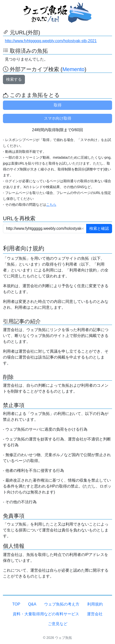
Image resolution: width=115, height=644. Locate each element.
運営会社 (95, 614)
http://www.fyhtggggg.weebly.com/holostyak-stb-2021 (51, 41)
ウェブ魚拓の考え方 (62, 604)
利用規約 (95, 604)
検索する (14, 79)
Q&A (32, 604)
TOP (16, 604)
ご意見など (58, 624)
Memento (73, 69)
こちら (51, 205)
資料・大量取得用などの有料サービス (46, 614)
